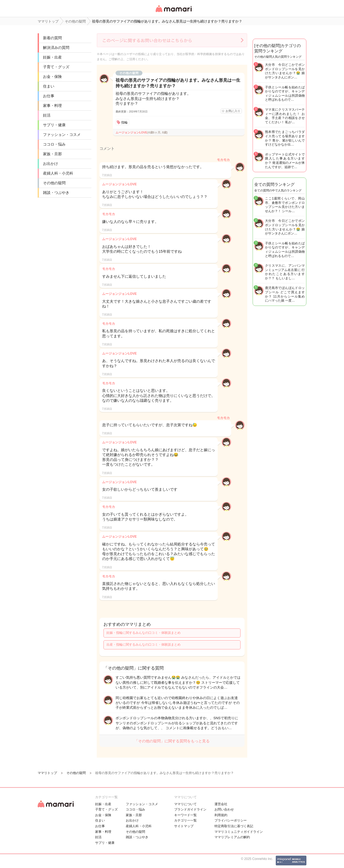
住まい (49, 86)
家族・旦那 (52, 154)
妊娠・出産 (52, 57)
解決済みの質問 (56, 48)
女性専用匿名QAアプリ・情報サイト (173, 12)
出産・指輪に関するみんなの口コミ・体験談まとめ (144, 645)
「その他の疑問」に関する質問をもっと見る (172, 741)
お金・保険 (52, 77)
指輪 (124, 122)
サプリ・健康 (54, 125)
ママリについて (185, 804)
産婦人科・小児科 (58, 173)
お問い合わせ (224, 809)
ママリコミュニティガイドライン (239, 832)
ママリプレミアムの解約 (232, 837)
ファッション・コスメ (62, 135)
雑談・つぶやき (56, 193)
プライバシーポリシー (231, 820)
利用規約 (221, 815)
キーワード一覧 (185, 815)
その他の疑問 (54, 183)
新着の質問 (52, 38)
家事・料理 (52, 106)
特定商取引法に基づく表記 (234, 826)
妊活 (47, 115)
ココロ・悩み (54, 144)
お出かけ (51, 164)
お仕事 (49, 96)
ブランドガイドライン (190, 809)
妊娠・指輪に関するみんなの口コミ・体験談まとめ (144, 633)
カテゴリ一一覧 (185, 820)
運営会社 (221, 804)
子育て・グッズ (56, 67)
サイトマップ (184, 826)
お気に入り (233, 111)
